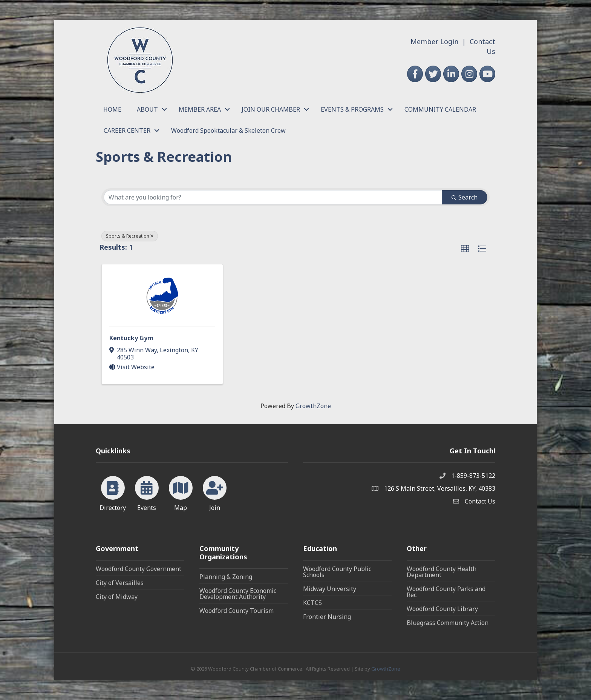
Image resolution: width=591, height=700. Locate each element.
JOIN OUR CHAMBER (271, 109)
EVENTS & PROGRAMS (352, 109)
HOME (112, 109)
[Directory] (113, 492)
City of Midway (117, 597)
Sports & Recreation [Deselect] (130, 236)
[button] (465, 249)
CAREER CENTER (127, 130)
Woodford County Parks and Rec (446, 592)
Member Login (434, 41)
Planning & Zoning (226, 577)
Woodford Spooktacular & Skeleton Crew (228, 130)
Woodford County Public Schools (337, 572)
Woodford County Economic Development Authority (238, 594)
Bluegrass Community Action (448, 623)
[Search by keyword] (273, 197)
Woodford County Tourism (237, 611)
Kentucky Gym (131, 338)
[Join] (215, 492)
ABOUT (147, 109)
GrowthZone (313, 406)
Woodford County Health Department (442, 572)
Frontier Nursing (327, 617)
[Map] (181, 492)
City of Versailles (120, 583)
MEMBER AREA (200, 109)
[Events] (147, 492)
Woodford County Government (139, 569)
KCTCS (312, 603)
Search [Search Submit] (465, 197)
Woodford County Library (442, 609)
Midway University (330, 589)
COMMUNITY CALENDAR (440, 109)
